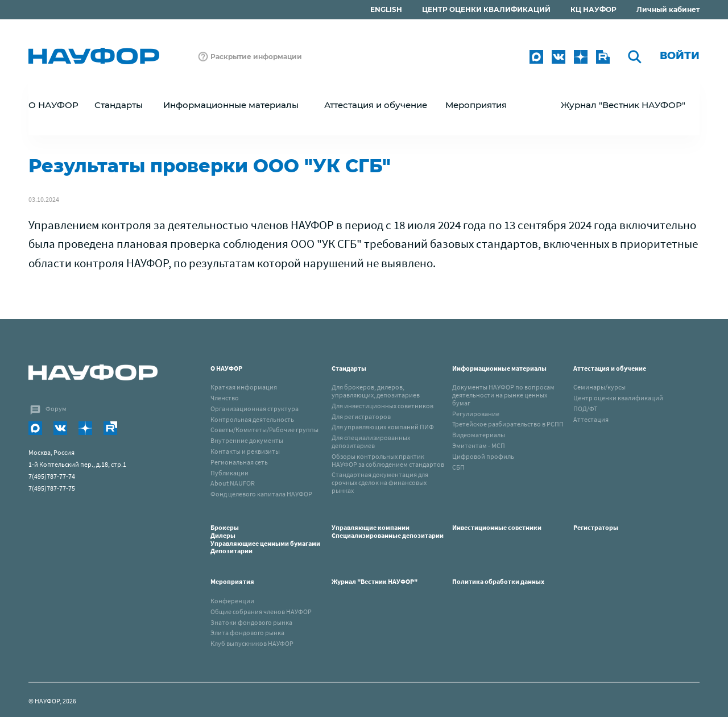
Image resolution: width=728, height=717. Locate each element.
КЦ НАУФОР (593, 9)
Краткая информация (244, 387)
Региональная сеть (239, 462)
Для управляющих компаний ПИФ (383, 427)
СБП (458, 467)
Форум (56, 409)
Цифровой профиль (483, 456)
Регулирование (476, 414)
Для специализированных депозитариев (371, 442)
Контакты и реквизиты (245, 451)
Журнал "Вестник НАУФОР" (623, 105)
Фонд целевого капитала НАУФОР (261, 494)
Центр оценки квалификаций (618, 398)
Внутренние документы (247, 440)
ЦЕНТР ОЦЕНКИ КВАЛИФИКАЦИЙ (486, 9)
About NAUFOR (233, 483)
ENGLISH (386, 9)
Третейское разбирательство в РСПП (508, 424)
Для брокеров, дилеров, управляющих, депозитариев (376, 391)
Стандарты (349, 368)
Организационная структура (255, 409)
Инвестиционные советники (497, 527)
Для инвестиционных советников (382, 406)
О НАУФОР (226, 368)
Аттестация (591, 419)
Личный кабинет (668, 9)
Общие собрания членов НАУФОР (261, 612)
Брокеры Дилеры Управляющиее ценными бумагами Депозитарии (266, 539)
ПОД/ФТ (585, 409)
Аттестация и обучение (610, 368)
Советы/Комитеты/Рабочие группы (264, 430)
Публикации (229, 473)
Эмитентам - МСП (479, 445)
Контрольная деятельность (252, 419)
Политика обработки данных (498, 581)
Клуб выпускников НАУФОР (252, 643)
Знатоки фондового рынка (251, 622)
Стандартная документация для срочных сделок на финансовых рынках (380, 482)
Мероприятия (232, 581)
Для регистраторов (361, 416)
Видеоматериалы (479, 435)
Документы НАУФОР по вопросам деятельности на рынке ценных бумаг (503, 395)
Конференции (232, 601)
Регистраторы (596, 527)
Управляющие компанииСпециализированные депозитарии (388, 531)
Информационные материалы (499, 368)
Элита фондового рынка (247, 633)
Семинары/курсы (599, 387)
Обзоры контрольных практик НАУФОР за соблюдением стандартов (388, 460)
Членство (225, 398)
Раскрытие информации (256, 57)
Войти (680, 56)
